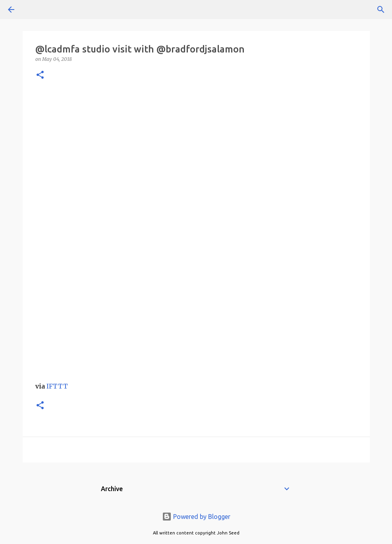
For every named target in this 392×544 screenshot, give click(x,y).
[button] (40, 75)
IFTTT (57, 386)
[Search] (33, 10)
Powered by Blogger (196, 517)
